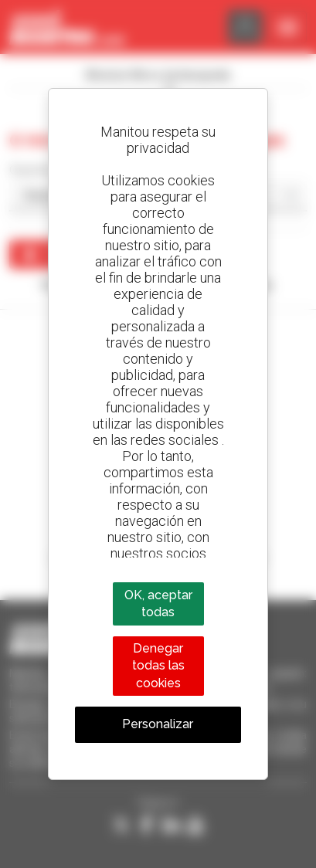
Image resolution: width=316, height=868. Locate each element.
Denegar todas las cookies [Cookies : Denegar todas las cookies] (158, 666)
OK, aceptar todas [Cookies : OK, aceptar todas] (158, 604)
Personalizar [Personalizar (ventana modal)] (158, 724)
